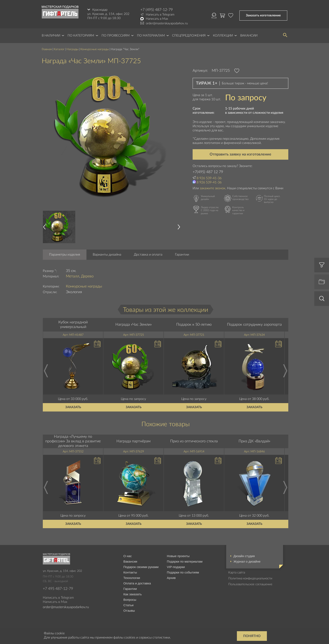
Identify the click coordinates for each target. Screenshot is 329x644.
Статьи (129, 605)
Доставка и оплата (148, 255)
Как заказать (133, 594)
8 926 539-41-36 (209, 178)
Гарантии (182, 255)
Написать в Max (157, 19)
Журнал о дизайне (247, 561)
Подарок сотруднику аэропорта (254, 325)
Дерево (87, 276)
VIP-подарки (176, 567)
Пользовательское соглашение (250, 584)
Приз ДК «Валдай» (254, 441)
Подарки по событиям (183, 572)
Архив (171, 578)
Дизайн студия (244, 556)
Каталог (59, 49)
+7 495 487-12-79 (58, 589)
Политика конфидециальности (250, 578)
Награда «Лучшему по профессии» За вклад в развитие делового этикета (73, 441)
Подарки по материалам (185, 561)
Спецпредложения (189, 36)
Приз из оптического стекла (194, 441)
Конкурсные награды (95, 49)
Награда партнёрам (133, 441)
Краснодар (100, 10)
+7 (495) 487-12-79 (157, 10)
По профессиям (116, 36)
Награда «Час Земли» (134, 325)
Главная (47, 49)
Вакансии (249, 36)
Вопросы (130, 600)
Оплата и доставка (137, 583)
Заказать (73, 407)
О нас (128, 556)
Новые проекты (178, 556)
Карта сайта (237, 573)
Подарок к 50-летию (194, 325)
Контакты (130, 572)
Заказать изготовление (263, 15)
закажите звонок (213, 188)
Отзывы (129, 611)
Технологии (132, 578)
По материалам (151, 36)
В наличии (51, 36)
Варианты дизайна (107, 255)
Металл (72, 276)
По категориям (81, 36)
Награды (72, 49)
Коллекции (223, 36)
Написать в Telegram (160, 15)
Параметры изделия (65, 255)
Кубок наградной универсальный (73, 325)
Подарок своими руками (141, 567)
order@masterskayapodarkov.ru (167, 23)
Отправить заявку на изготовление (240, 154)
